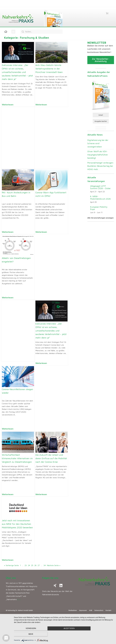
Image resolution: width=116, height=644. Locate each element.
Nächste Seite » (54, 565)
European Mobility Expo (99, 208)
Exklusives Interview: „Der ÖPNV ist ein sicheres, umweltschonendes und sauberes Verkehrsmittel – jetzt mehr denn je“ (17, 72)
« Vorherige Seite (11, 565)
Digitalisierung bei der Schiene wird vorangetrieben (98, 143)
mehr (99, 634)
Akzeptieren (64, 634)
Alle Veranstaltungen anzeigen (100, 218)
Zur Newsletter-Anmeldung (101, 60)
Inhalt (101, 115)
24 (29, 565)
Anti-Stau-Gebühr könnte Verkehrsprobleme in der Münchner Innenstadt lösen (49, 69)
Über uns (11, 578)
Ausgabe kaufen (101, 121)
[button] (13, 32)
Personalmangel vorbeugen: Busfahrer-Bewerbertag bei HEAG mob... (101, 166)
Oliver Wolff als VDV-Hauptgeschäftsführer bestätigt (98, 155)
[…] (19, 599)
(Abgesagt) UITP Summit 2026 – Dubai (100, 187)
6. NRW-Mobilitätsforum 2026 (100, 198)
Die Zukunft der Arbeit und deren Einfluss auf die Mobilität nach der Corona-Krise (51, 458)
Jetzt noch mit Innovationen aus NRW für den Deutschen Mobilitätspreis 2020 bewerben (17, 524)
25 (32, 565)
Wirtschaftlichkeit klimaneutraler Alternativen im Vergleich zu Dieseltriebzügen (17, 458)
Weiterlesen (8, 105)
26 (35, 565)
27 (39, 565)
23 (26, 565)
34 (45, 565)
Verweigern (29, 634)
